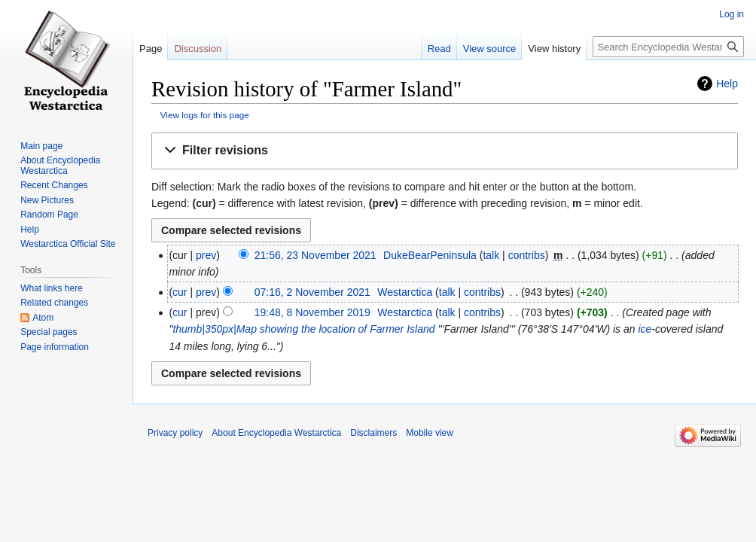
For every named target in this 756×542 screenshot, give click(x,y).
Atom (43, 318)
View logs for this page (205, 115)
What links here (52, 288)
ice (645, 329)
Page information (55, 347)
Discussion (198, 49)
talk (491, 255)
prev (206, 255)
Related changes (54, 303)
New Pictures (47, 200)
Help (727, 84)
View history (554, 49)
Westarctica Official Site (68, 244)
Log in (732, 14)
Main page (41, 146)
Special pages (49, 332)
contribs (527, 255)
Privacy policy (175, 433)
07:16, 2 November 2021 (312, 292)
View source (490, 49)
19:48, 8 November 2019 (312, 312)
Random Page (49, 215)
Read (439, 49)
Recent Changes (54, 185)
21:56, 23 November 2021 (316, 255)
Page (151, 49)
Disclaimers (373, 433)
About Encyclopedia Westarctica (60, 166)
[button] (445, 151)
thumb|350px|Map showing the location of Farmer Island (303, 329)
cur (180, 292)
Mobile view (430, 433)
